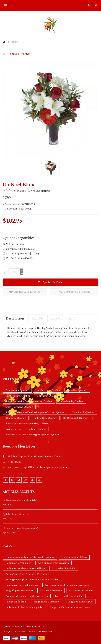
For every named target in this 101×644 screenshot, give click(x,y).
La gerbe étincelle (51, 591)
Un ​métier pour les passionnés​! (21, 528)
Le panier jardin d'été (18, 563)
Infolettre (39, 626)
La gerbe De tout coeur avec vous (70, 607)
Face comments (63, 318)
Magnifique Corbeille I (47, 602)
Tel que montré (14, 244)
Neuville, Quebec (77, 390)
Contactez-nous (11, 626)
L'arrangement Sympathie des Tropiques (30, 557)
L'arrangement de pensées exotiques (67, 585)
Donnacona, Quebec (17, 390)
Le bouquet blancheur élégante (24, 607)
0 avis (20, 191)
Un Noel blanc (20, 54)
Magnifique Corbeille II (19, 591)
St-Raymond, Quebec (76, 418)
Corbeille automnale (81, 591)
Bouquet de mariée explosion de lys (27, 596)
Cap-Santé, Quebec (83, 412)
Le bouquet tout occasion (54, 563)
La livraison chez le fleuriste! (20, 500)
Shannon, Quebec (16, 418)
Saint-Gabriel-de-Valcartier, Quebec (27, 423)
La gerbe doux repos (80, 602)
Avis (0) (37, 318)
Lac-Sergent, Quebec (48, 390)
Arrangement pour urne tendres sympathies (32, 579)
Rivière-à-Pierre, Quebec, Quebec (26, 429)
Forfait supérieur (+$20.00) (21, 254)
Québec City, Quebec (45, 418)
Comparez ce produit (74, 292)
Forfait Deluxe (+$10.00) (19, 249)
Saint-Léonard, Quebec (19, 407)
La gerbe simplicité (64, 568)
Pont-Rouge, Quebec (18, 396)
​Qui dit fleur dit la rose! (17, 514)
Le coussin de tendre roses (22, 585)
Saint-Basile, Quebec (71, 401)
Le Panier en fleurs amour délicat (25, 568)
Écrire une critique (38, 191)
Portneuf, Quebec (47, 396)
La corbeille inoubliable (69, 596)
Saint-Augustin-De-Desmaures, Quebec (29, 401)
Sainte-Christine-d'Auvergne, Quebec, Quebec (33, 435)
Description (15, 318)
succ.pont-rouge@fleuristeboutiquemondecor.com (38, 467)
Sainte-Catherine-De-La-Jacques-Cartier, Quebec (35, 412)
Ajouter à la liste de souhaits (25, 292)
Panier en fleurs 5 (16, 602)
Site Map (27, 626)
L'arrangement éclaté (74, 557)
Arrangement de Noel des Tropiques (27, 574)
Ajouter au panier (51, 282)
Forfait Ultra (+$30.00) (18, 258)
